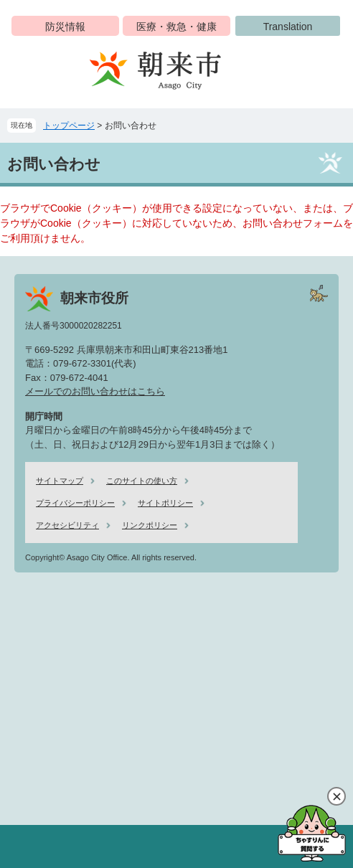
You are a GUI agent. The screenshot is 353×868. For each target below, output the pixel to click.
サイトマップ (60, 481)
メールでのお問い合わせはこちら (95, 391)
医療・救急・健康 (176, 27)
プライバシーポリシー (75, 503)
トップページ (69, 126)
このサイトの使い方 (142, 481)
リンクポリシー (150, 525)
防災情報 (65, 27)
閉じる (336, 796)
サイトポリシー (165, 503)
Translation (288, 27)
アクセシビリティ (67, 525)
